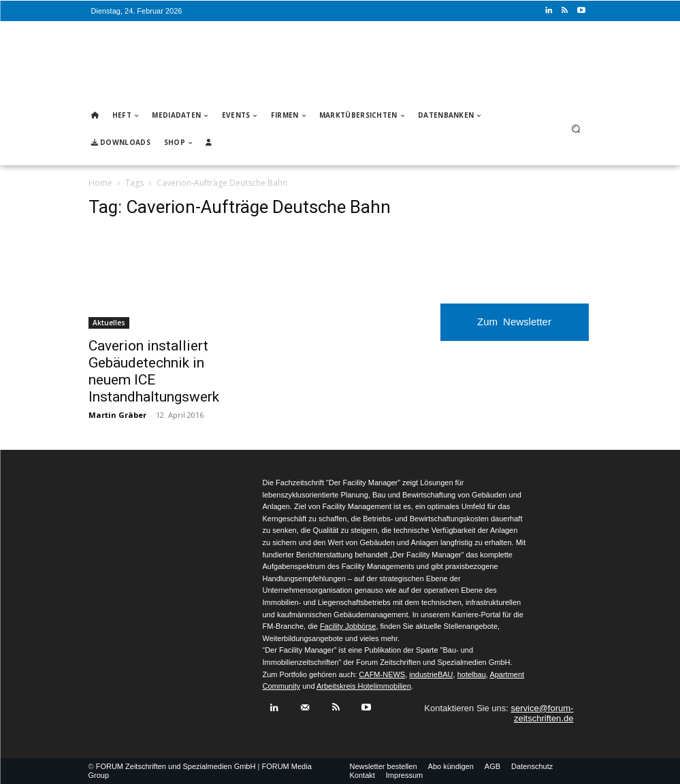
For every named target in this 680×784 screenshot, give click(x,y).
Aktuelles (109, 323)
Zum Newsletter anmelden (514, 328)
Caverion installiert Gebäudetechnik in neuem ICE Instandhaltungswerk (154, 371)
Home (100, 183)
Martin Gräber (117, 415)
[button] (576, 129)
